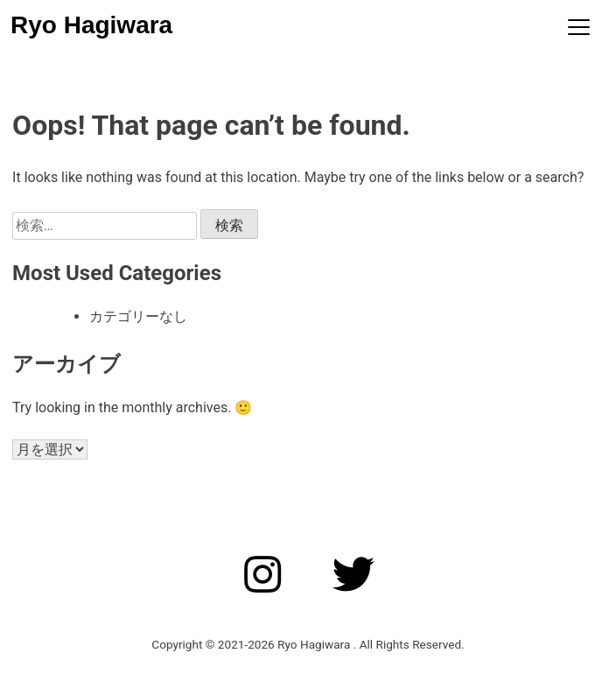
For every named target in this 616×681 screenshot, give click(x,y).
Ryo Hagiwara (91, 25)
